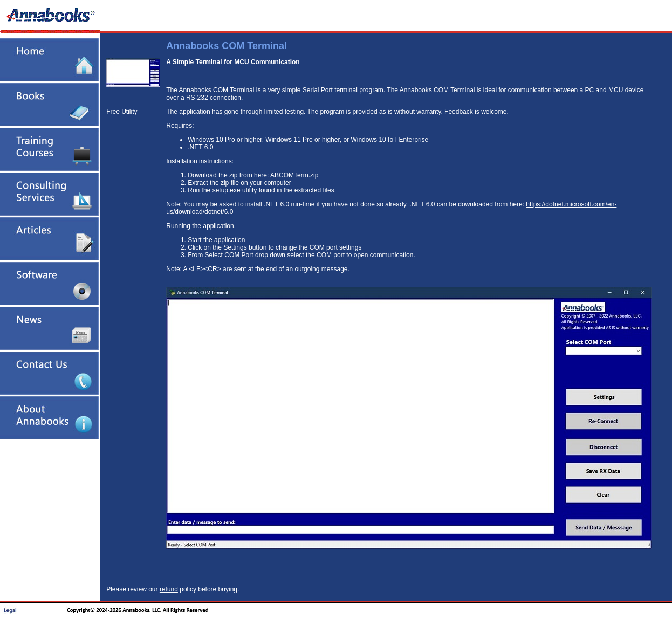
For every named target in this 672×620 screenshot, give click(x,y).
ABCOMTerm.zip (294, 175)
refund (169, 589)
